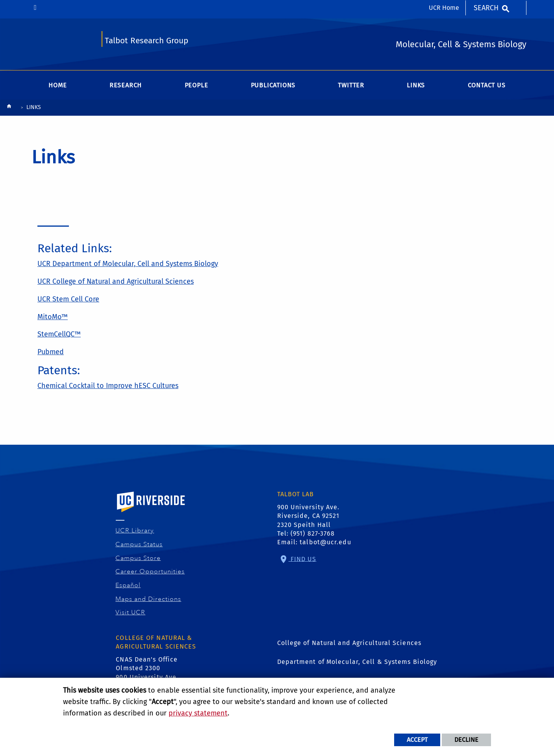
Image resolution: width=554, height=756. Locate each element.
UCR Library (135, 530)
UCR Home (444, 8)
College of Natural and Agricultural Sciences (349, 643)
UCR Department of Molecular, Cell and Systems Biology (128, 264)
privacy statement (198, 713)
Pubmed (51, 352)
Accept (417, 740)
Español (128, 585)
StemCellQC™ (59, 334)
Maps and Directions (148, 599)
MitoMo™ (53, 317)
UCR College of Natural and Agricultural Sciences (116, 281)
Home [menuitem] (57, 85)
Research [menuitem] (126, 85)
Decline (466, 740)
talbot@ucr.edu (325, 542)
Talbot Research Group (146, 41)
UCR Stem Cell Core (68, 299)
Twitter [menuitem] (351, 85)
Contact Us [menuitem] (487, 85)
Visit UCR (131, 612)
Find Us (303, 559)
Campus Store (138, 558)
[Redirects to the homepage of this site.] (9, 108)
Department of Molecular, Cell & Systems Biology (357, 662)
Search (486, 8)
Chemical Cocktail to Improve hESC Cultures (108, 386)
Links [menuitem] (416, 85)
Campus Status (139, 544)
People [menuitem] (196, 85)
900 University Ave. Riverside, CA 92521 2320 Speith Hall (308, 516)
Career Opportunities (150, 571)
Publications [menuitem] (273, 85)
